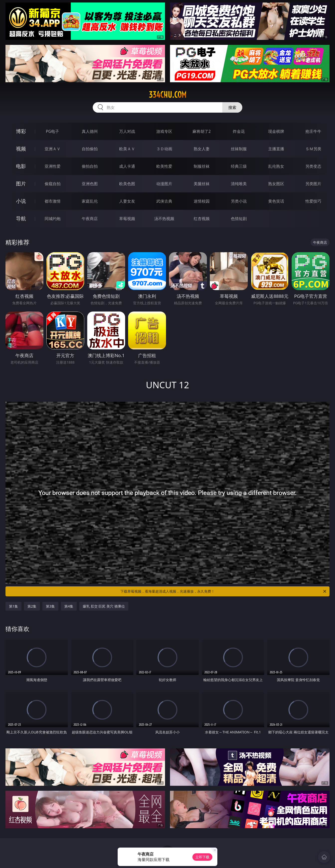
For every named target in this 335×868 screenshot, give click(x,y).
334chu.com (168, 95)
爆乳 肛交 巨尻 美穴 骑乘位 (104, 606)
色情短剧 (239, 219)
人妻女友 (127, 201)
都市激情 (53, 201)
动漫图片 (164, 184)
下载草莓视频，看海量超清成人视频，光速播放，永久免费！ (224, 591)
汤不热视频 (164, 219)
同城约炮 (53, 219)
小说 (21, 201)
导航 (21, 218)
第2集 (32, 606)
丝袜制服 (239, 149)
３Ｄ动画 (164, 149)
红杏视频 (202, 219)
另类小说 (239, 201)
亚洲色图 (90, 184)
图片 (21, 184)
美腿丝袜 (202, 184)
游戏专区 (164, 131)
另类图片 (313, 184)
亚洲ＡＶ (53, 149)
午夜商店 (90, 219)
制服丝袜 (202, 166)
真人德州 (90, 131)
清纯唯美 (239, 184)
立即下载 (202, 857)
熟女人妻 (202, 149)
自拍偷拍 (90, 149)
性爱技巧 (313, 201)
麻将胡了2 (202, 131)
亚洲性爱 (53, 166)
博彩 (21, 131)
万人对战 (127, 131)
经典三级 (239, 166)
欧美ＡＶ (127, 149)
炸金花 (239, 131)
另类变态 (313, 166)
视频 (21, 149)
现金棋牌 (276, 131)
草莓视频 (127, 219)
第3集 (50, 606)
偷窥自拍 (53, 184)
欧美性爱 (164, 166)
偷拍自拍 (90, 166)
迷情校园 (202, 201)
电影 (21, 166)
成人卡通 (127, 166)
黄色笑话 (276, 201)
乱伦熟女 (276, 166)
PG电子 (52, 131)
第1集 (13, 606)
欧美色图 (127, 184)
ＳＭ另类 (313, 149)
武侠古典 (164, 201)
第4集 (69, 606)
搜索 (232, 107)
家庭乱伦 (90, 201)
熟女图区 (276, 184)
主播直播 (276, 149)
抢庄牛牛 (313, 131)
